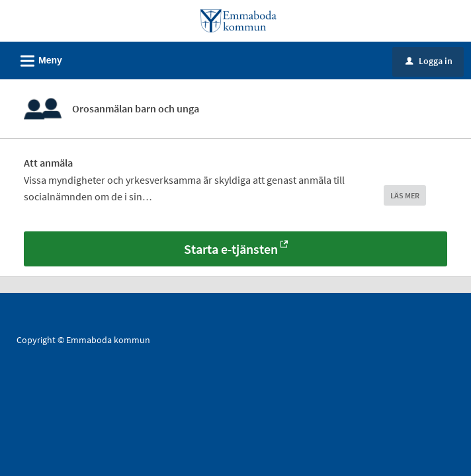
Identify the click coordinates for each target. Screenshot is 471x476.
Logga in (429, 61)
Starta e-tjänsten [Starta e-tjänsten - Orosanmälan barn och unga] (231, 249)
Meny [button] (37, 59)
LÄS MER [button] (405, 195)
